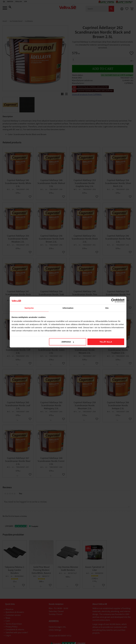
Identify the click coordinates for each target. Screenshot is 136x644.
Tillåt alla (106, 342)
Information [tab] (68, 308)
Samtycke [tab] (29, 308)
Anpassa (68, 342)
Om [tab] (107, 308)
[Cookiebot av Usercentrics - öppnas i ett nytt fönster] (113, 300)
